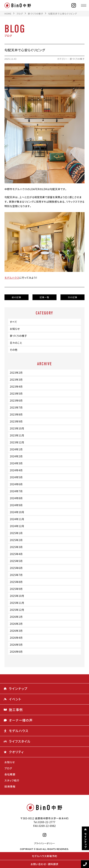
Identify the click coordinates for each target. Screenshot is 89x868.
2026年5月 (16, 645)
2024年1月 (16, 449)
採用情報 (10, 786)
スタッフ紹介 (12, 780)
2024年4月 (16, 470)
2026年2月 (16, 624)
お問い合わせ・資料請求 (45, 864)
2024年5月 (16, 477)
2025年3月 (16, 547)
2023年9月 (16, 421)
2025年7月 (16, 575)
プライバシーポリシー (44, 843)
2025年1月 (16, 533)
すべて (13, 322)
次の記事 (73, 297)
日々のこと (16, 343)
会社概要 (10, 774)
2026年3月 (16, 631)
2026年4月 (16, 638)
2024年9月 (16, 505)
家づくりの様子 (77, 59)
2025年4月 (16, 554)
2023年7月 (16, 407)
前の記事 (16, 297)
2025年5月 (16, 561)
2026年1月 (16, 617)
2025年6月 (16, 568)
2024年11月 (17, 519)
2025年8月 (16, 582)
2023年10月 (17, 428)
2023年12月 (17, 442)
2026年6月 (16, 652)
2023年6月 (16, 400)
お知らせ (15, 329)
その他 (14, 350)
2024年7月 (16, 491)
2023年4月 (16, 387)
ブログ (8, 768)
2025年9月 (16, 589)
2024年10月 (17, 512)
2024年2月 (16, 456)
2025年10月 (17, 596)
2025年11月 (17, 603)
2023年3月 (16, 380)
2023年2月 (16, 373)
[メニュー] (84, 5)
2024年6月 (16, 484)
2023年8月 (16, 414)
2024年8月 (16, 498)
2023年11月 (17, 435)
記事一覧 (44, 297)
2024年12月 (17, 526)
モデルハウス (12, 278)
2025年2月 (16, 540)
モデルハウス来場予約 (44, 856)
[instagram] (74, 5)
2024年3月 (16, 463)
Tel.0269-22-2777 (44, 822)
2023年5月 (16, 393)
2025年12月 (17, 610)
